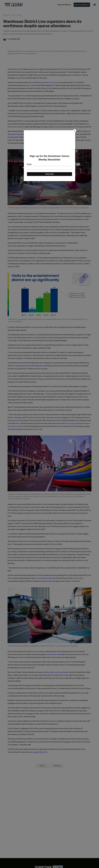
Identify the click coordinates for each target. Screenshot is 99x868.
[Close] (75, 131)
